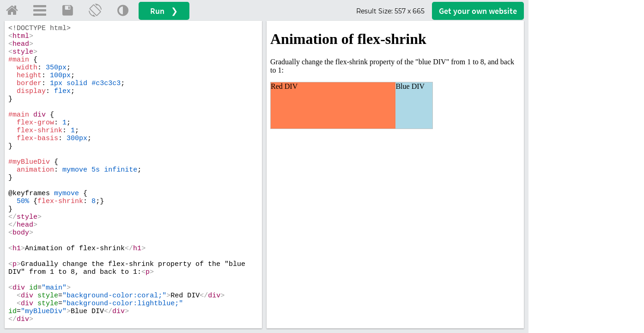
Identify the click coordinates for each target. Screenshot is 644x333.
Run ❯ (164, 11)
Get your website (478, 11)
